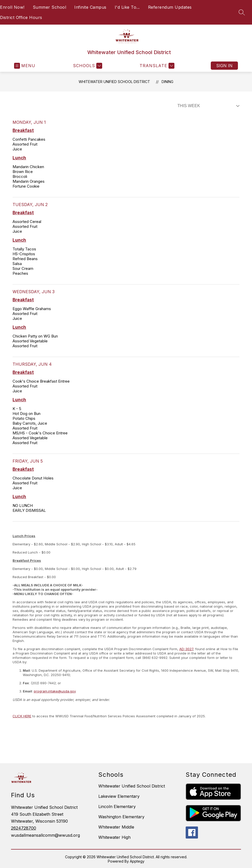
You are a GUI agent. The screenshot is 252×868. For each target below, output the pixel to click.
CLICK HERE (22, 716)
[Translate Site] (156, 66)
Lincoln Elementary (117, 806)
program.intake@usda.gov (55, 691)
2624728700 (24, 828)
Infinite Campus (90, 7)
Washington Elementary (121, 817)
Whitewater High (114, 837)
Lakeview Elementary (119, 796)
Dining (167, 82)
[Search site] (242, 12)
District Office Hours (21, 17)
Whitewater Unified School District (114, 82)
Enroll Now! (12, 7)
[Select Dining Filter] (207, 106)
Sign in (224, 66)
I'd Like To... (127, 7)
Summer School (50, 7)
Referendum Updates (170, 7)
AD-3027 (186, 649)
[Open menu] (25, 66)
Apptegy (137, 861)
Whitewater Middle (116, 827)
